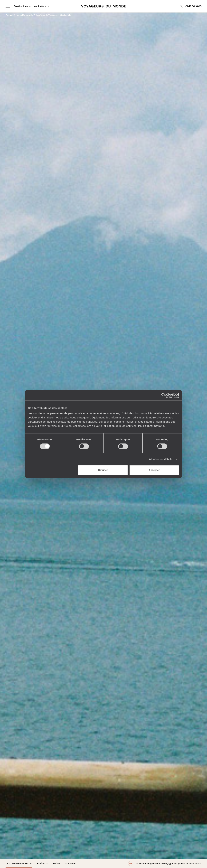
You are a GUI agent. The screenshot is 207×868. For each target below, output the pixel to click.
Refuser (103, 470)
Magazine (71, 863)
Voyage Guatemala (19, 863)
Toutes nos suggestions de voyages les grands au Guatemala (165, 863)
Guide (57, 863)
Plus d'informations (151, 426)
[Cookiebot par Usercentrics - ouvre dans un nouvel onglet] (164, 395)
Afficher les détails (161, 459)
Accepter (154, 470)
